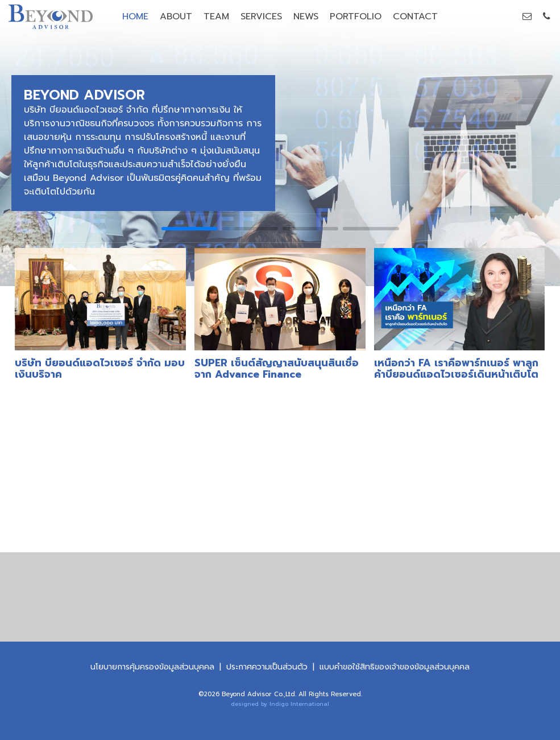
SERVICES (261, 16)
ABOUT (176, 16)
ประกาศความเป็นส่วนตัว (267, 667)
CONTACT (415, 16)
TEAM (216, 16)
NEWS (306, 16)
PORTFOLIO (356, 16)
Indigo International (299, 704)
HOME (135, 16)
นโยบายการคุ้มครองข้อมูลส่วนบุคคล (152, 667)
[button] (190, 229)
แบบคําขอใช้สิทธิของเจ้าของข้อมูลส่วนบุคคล (395, 667)
